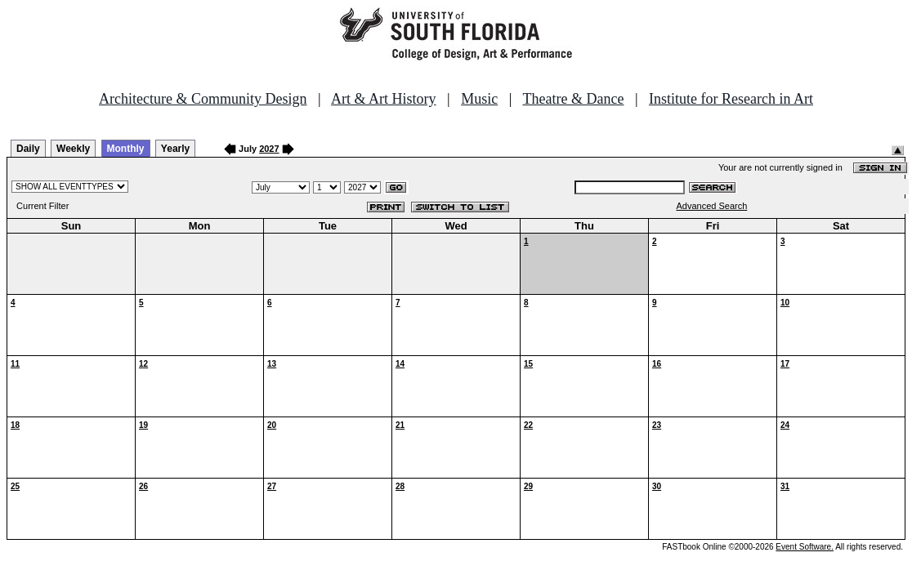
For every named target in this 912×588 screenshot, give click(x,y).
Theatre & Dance (573, 99)
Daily (28, 149)
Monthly (126, 149)
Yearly (175, 149)
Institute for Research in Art (731, 99)
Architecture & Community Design (203, 99)
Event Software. (805, 547)
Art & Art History (384, 99)
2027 (269, 149)
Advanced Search (711, 206)
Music (479, 99)
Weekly (73, 149)
